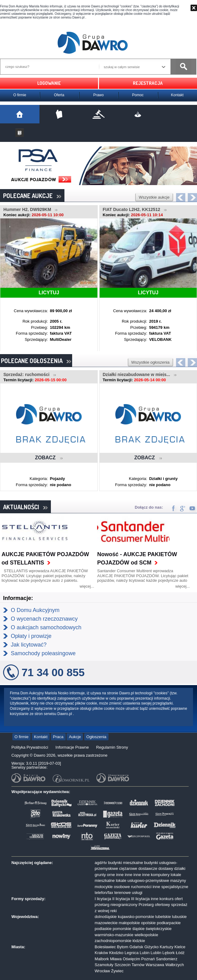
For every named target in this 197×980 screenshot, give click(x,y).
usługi (137, 893)
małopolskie (129, 923)
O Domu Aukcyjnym (35, 610)
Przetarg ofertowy (154, 905)
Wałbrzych (174, 965)
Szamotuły (104, 965)
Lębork (169, 953)
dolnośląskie (106, 917)
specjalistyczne (175, 887)
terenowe (123, 893)
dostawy (166, 868)
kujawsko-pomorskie (136, 917)
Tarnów (138, 965)
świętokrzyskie (159, 929)
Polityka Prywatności (30, 747)
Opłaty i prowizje (31, 636)
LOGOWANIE (49, 83)
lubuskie (179, 917)
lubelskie (163, 917)
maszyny (178, 881)
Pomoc (138, 95)
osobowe (122, 887)
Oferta (59, 95)
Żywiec (117, 971)
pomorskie (122, 929)
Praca (58, 737)
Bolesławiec (105, 947)
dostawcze (148, 868)
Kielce (180, 947)
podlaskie (103, 929)
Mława (116, 959)
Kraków (101, 953)
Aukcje (75, 737)
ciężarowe (128, 868)
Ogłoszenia (96, 737)
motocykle (104, 887)
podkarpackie (169, 923)
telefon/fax (104, 893)
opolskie (148, 923)
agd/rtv (101, 863)
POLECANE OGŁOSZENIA (36, 361)
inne (120, 875)
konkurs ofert (171, 899)
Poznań (148, 959)
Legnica (132, 953)
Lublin (156, 953)
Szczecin (122, 965)
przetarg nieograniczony (116, 905)
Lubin (145, 953)
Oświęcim (131, 959)
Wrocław (102, 971)
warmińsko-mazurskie (114, 935)
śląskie (138, 929)
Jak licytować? (29, 645)
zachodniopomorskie (113, 941)
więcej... (87, 586)
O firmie (20, 95)
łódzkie (139, 941)
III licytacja (140, 899)
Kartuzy (166, 947)
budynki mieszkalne (125, 863)
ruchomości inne (146, 887)
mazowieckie (106, 923)
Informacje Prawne (72, 747)
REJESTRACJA (148, 83)
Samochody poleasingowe (43, 653)
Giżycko (151, 947)
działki (180, 868)
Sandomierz (167, 959)
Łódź (180, 953)
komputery (160, 875)
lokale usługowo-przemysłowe (143, 881)
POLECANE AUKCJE (32, 196)
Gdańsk (136, 947)
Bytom (123, 947)
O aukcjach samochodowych (46, 627)
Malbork (102, 959)
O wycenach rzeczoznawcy (44, 619)
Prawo (98, 95)
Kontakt (177, 95)
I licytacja (103, 899)
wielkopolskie (146, 935)
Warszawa (155, 965)
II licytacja (121, 899)
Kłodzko (116, 953)
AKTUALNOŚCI (25, 507)
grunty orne (105, 875)
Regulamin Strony (112, 747)
